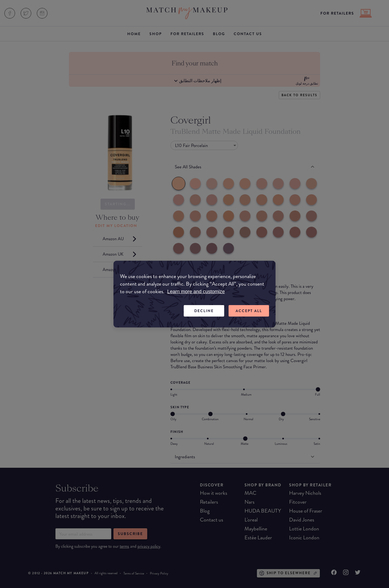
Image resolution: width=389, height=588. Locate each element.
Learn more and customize (196, 292)
